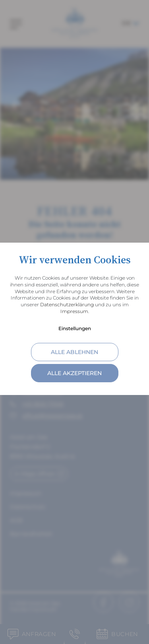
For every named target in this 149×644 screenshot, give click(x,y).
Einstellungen (75, 328)
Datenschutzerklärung (67, 304)
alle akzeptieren (74, 373)
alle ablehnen (74, 352)
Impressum (74, 311)
